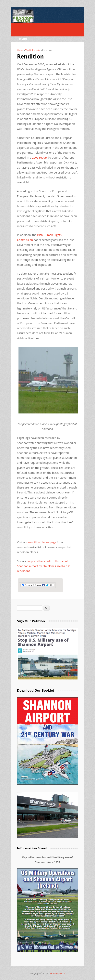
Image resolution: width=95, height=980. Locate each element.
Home (20, 50)
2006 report (40, 157)
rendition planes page (42, 542)
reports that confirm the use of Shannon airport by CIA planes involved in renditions (44, 566)
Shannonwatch (57, 973)
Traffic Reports (33, 50)
